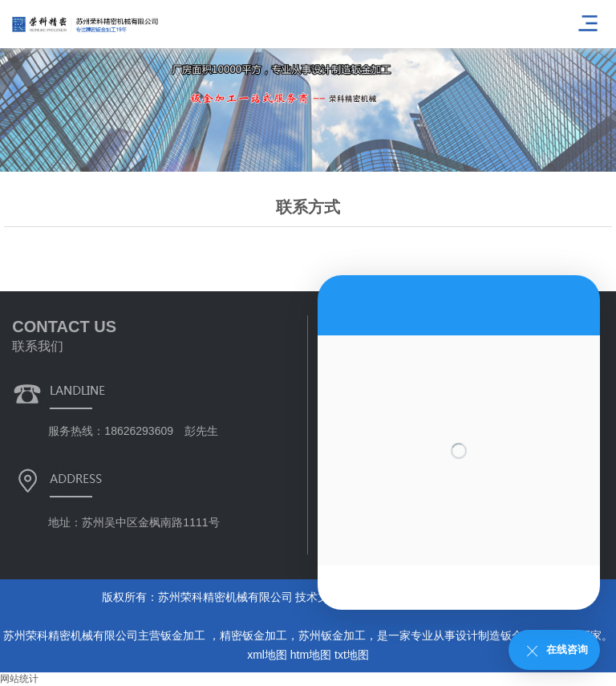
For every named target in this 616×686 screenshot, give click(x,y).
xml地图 (267, 655)
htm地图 (311, 655)
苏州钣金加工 (332, 635)
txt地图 (352, 655)
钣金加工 (184, 635)
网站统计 (19, 679)
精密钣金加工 (253, 635)
